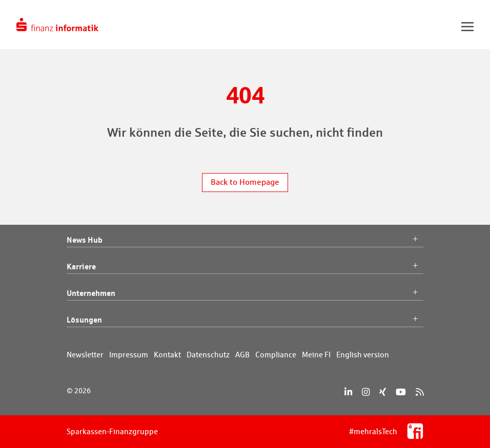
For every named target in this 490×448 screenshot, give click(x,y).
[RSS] (420, 392)
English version (363, 355)
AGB (242, 355)
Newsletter (85, 355)
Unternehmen (245, 293)
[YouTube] (401, 392)
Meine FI (316, 355)
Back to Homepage (245, 182)
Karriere (245, 267)
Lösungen (245, 320)
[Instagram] (366, 392)
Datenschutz (208, 355)
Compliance (276, 355)
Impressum (129, 355)
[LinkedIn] (348, 392)
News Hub (245, 240)
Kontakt (167, 355)
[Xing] (383, 392)
